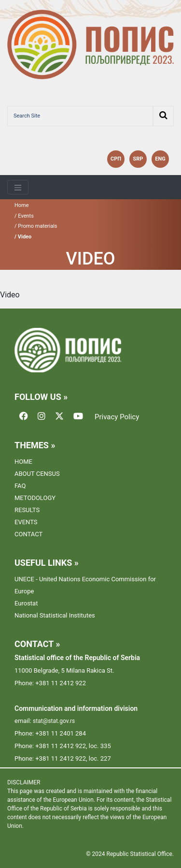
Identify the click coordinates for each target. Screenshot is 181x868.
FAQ (20, 486)
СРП (116, 159)
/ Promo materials (36, 226)
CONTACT (28, 534)
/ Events (24, 216)
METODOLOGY (35, 498)
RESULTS (27, 510)
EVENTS (26, 522)
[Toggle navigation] (18, 187)
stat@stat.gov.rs (54, 721)
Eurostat (26, 603)
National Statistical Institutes (55, 615)
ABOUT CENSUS (37, 474)
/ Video (23, 237)
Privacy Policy (117, 417)
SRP (138, 159)
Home (22, 205)
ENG (160, 159)
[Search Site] (80, 116)
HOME (23, 462)
